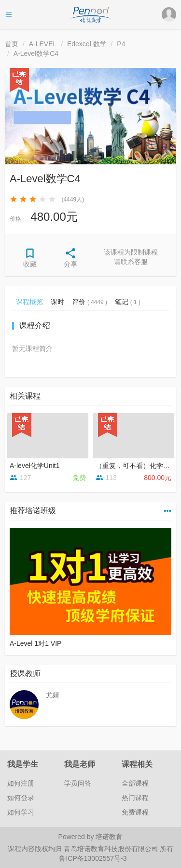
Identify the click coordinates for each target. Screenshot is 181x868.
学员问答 (78, 783)
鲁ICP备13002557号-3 (93, 858)
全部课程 (135, 783)
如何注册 (21, 783)
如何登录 (21, 798)
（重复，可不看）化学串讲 (136, 466)
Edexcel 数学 (87, 44)
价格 (15, 219)
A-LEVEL (43, 44)
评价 (90, 302)
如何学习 (21, 812)
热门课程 (135, 798)
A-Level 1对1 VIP (35, 644)
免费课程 (135, 812)
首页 (12, 44)
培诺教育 (109, 837)
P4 (121, 44)
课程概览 (29, 302)
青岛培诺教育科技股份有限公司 (112, 849)
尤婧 (53, 695)
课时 (57, 302)
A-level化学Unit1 (35, 466)
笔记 (128, 302)
